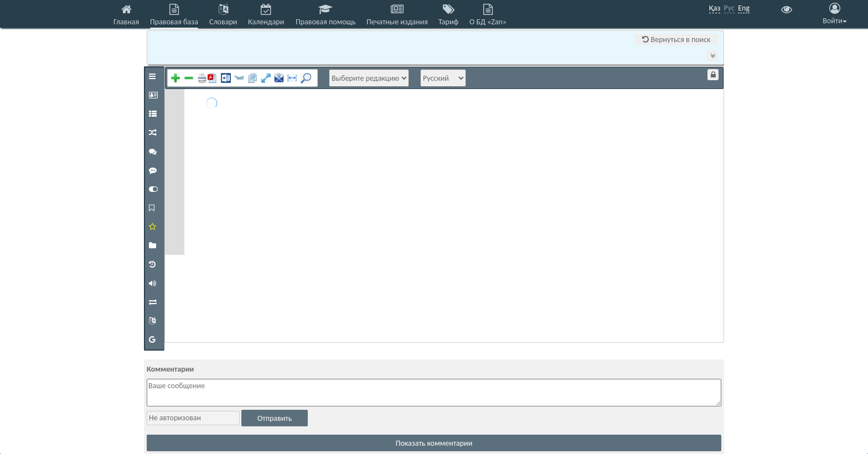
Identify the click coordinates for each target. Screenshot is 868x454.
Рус (729, 8)
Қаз (715, 8)
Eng (744, 8)
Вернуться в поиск (676, 40)
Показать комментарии (434, 443)
